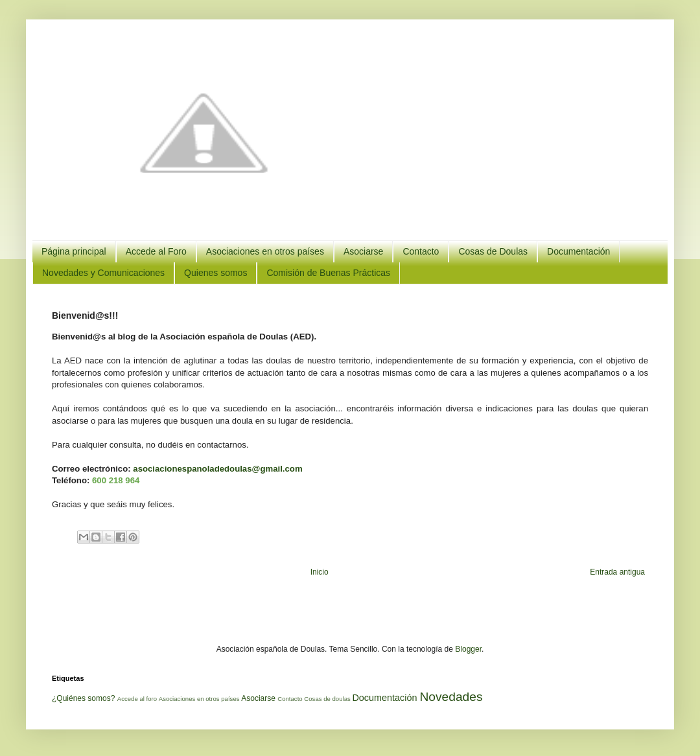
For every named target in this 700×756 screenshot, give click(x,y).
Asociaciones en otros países (265, 251)
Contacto (421, 251)
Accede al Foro (156, 251)
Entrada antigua (617, 572)
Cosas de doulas (327, 699)
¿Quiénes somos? (83, 698)
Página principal (74, 251)
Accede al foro (137, 699)
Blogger (468, 649)
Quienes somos (216, 273)
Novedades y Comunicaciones (103, 273)
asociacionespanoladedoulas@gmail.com (217, 469)
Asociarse (363, 251)
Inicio (320, 572)
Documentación (578, 251)
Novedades (451, 697)
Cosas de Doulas (493, 251)
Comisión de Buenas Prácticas (328, 273)
